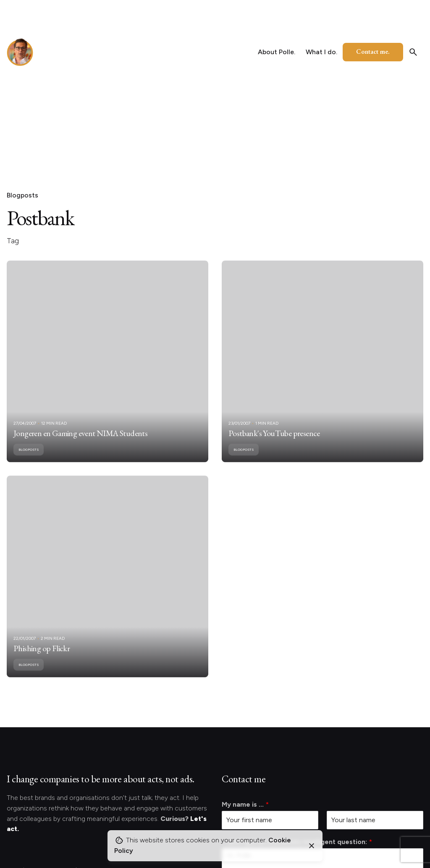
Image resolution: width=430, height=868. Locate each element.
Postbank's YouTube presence (274, 444)
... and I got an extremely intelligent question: (297, 842)
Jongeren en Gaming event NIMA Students (80, 444)
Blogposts (22, 195)
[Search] (413, 52)
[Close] (312, 846)
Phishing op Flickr (42, 659)
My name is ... (245, 804)
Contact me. (373, 51)
